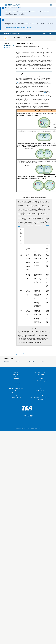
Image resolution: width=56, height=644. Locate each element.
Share (26, 354)
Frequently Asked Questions (16, 388)
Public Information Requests (40, 381)
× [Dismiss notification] (54, 8)
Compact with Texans (40, 372)
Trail (40, 388)
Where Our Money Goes (40, 393)
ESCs (16, 391)
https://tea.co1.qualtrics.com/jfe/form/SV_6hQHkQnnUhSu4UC (18, 27)
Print (20, 354)
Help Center (16, 374)
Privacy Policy (16, 381)
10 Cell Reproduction (15, 33)
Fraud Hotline (40, 376)
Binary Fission (7, 48)
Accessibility (16, 379)
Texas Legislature (16, 395)
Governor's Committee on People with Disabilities (40, 398)
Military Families (40, 391)
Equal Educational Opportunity (40, 395)
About (16, 372)
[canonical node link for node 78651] (5, 33)
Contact (16, 376)
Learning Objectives (10, 45)
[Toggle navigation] (51, 5)
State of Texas (16, 393)
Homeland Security (16, 397)
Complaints (40, 379)
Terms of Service (16, 383)
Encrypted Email (40, 374)
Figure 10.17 (43, 93)
